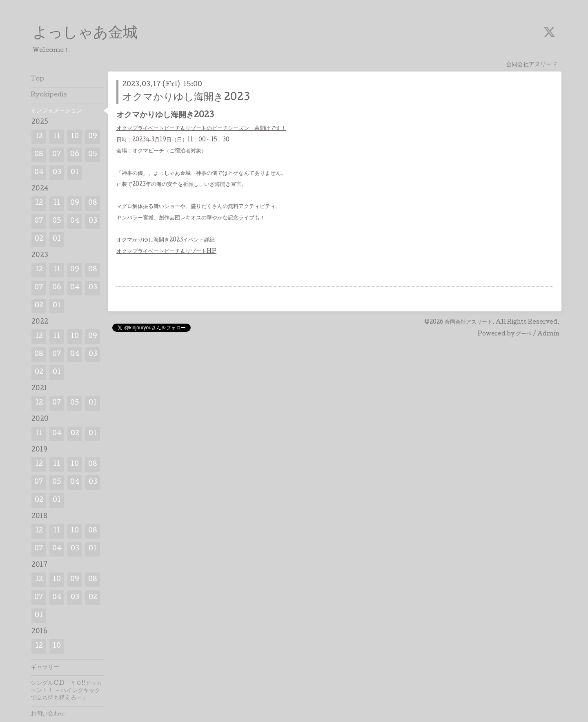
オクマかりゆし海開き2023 (186, 98)
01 (75, 173)
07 (57, 155)
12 (39, 137)
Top (37, 79)
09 (93, 137)
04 (39, 173)
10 (75, 137)
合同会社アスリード (469, 322)
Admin (548, 334)
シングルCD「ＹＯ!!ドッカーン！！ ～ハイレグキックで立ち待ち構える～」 (66, 691)
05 (93, 155)
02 (39, 239)
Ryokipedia (49, 95)
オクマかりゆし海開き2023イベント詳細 (166, 240)
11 (57, 137)
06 (75, 155)
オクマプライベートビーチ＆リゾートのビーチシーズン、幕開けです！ (201, 129)
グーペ (524, 334)
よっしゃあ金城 (85, 34)
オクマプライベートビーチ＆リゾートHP (166, 252)
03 (57, 173)
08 (39, 155)
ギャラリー (45, 668)
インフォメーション (56, 111)
